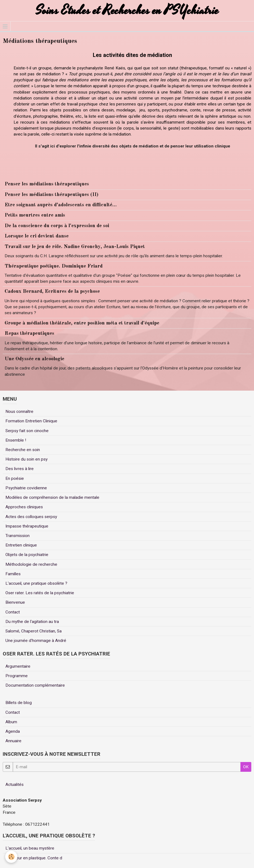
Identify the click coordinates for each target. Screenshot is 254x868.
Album (11, 722)
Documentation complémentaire (35, 685)
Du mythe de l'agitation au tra (32, 622)
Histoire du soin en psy (26, 459)
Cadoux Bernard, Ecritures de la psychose (52, 291)
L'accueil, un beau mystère (30, 848)
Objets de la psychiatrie (27, 555)
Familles (13, 574)
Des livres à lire (20, 469)
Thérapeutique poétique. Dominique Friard (54, 266)
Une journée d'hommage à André (36, 641)
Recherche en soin (23, 450)
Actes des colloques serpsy (31, 517)
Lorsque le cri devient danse (37, 236)
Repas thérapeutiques (29, 333)
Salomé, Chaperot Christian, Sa (34, 631)
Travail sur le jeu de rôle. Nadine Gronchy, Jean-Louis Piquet (75, 247)
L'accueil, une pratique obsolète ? (36, 583)
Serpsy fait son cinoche (27, 431)
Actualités (15, 785)
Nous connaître (19, 412)
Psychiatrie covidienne (26, 488)
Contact (13, 612)
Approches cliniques (24, 507)
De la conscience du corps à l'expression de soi (57, 226)
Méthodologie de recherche (31, 564)
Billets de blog (19, 703)
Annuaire (13, 741)
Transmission (18, 536)
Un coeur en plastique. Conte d (34, 858)
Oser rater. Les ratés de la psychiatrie (40, 593)
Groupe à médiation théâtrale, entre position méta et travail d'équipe (82, 323)
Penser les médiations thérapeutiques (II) (52, 195)
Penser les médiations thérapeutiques (47, 184)
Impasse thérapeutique (27, 526)
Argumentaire (18, 666)
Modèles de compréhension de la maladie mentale (52, 497)
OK (246, 767)
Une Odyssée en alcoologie (34, 359)
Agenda (13, 731)
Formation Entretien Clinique (31, 421)
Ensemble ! (16, 440)
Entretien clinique (21, 545)
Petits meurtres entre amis (35, 215)
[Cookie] (12, 857)
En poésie (15, 478)
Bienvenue (15, 602)
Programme (17, 676)
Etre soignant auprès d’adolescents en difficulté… (61, 205)
